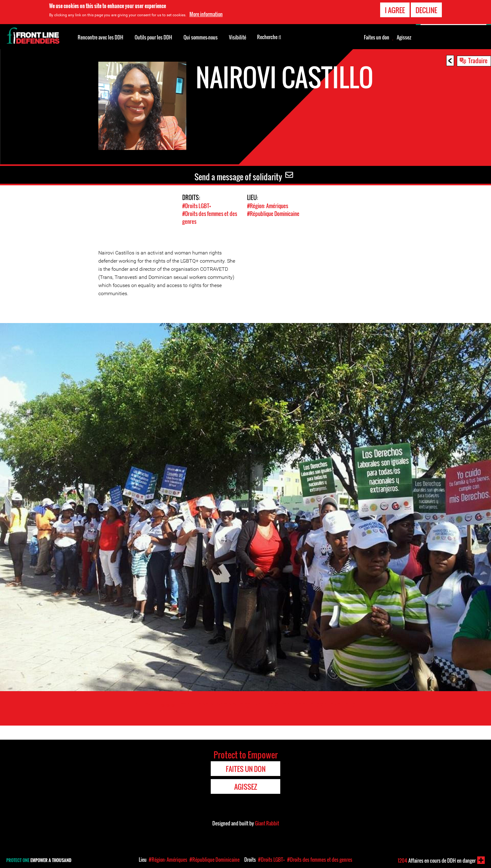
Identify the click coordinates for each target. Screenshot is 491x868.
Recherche (269, 37)
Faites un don (377, 37)
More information (206, 14)
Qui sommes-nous (201, 37)
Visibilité (238, 37)
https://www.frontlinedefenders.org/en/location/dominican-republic (246, 704)
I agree (395, 10)
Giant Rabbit (267, 823)
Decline (426, 10)
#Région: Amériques (268, 206)
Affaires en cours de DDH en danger (437, 860)
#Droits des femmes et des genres (320, 860)
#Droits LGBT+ (197, 206)
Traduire (478, 60)
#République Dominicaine (273, 214)
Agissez (404, 37)
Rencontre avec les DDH (101, 37)
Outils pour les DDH (153, 37)
